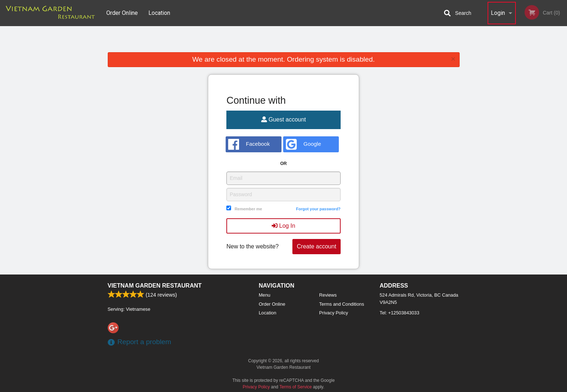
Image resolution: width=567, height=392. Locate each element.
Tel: (400, 313)
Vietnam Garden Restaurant (155, 286)
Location (159, 13)
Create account (317, 246)
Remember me (248, 209)
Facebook (249, 144)
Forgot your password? (318, 209)
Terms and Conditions (342, 304)
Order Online (122, 13)
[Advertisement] (284, 41)
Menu (264, 295)
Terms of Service (295, 387)
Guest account (284, 119)
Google (303, 144)
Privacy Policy (334, 313)
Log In (283, 226)
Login (498, 13)
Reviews (328, 295)
